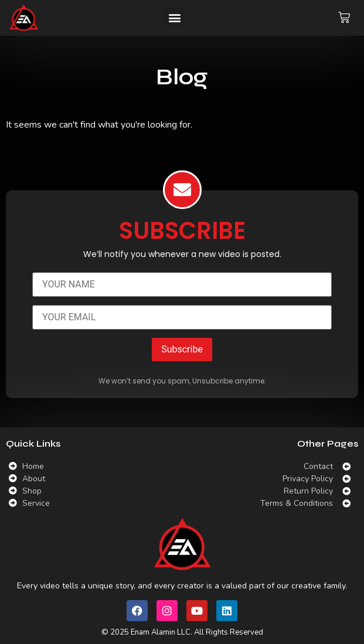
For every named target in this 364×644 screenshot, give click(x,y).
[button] (174, 18)
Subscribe (182, 349)
